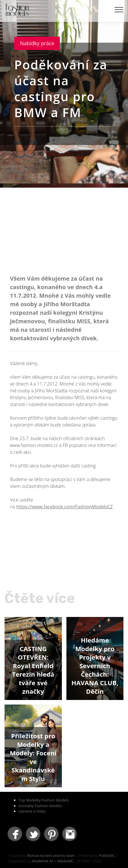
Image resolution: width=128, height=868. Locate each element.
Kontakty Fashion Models (40, 806)
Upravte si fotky (32, 811)
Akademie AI (42, 861)
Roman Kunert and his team (51, 855)
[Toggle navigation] (119, 9)
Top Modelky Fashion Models (44, 800)
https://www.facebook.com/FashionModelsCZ (64, 507)
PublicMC (107, 855)
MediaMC (65, 861)
